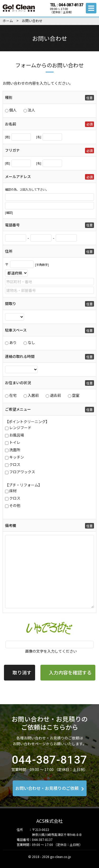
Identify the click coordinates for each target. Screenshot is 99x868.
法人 (31, 110)
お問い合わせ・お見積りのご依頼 (50, 788)
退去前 (55, 395)
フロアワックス (22, 472)
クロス (15, 464)
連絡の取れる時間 (20, 356)
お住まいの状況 (18, 383)
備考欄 (11, 525)
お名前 (11, 124)
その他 (15, 505)
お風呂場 (17, 435)
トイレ (15, 442)
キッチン (17, 457)
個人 (13, 110)
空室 (76, 395)
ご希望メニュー (18, 409)
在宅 (13, 395)
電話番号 (12, 225)
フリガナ (12, 150)
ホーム (8, 21)
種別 (9, 97)
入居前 (33, 395)
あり (13, 342)
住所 (9, 251)
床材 (13, 491)
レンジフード (20, 428)
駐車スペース (16, 330)
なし (31, 342)
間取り (11, 303)
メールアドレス (18, 176)
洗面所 (15, 450)
